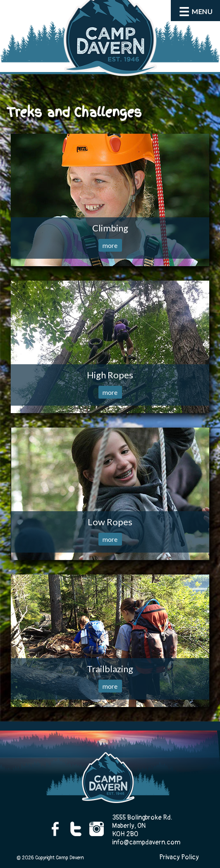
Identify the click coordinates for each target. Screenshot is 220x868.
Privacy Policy (179, 857)
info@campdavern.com (146, 842)
